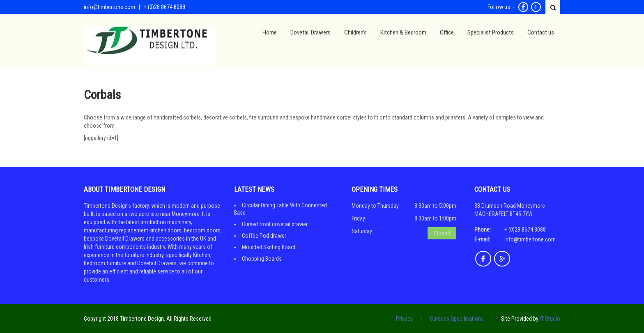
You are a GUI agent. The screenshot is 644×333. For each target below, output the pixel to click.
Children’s (355, 32)
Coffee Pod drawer (264, 236)
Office (447, 32)
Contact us (541, 32)
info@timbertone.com (109, 7)
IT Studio (550, 319)
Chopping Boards (262, 259)
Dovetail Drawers (310, 32)
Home (270, 32)
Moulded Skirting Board (269, 247)
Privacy (404, 319)
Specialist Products (491, 32)
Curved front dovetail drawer (275, 224)
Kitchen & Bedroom (403, 32)
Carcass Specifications (457, 319)
